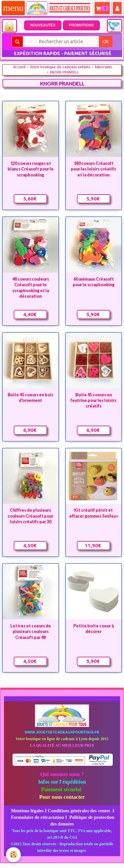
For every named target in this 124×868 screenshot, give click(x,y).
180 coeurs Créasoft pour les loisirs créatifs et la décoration (93, 169)
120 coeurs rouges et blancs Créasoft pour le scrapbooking (31, 169)
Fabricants (103, 67)
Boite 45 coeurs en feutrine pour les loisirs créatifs (93, 400)
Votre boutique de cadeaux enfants (60, 67)
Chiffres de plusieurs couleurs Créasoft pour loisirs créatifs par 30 (30, 516)
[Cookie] (13, 855)
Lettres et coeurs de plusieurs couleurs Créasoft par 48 (31, 632)
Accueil (19, 67)
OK (106, 42)
